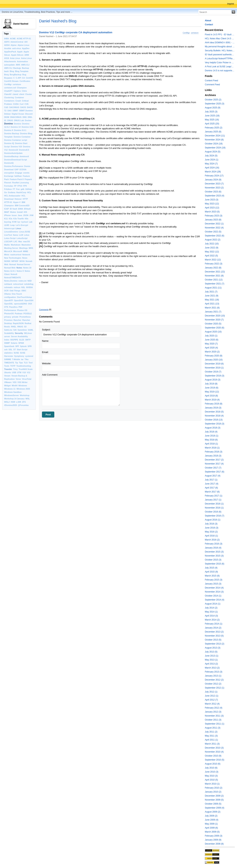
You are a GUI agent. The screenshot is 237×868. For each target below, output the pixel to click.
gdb (23, 189)
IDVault (27, 209)
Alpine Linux (24, 45)
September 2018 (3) (215, 424)
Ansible (8, 48)
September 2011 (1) (215, 724)
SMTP (28, 340)
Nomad (13, 264)
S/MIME (8, 359)
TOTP (13, 366)
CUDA (16, 104)
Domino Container (22, 137)
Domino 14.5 (27, 127)
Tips (21, 363)
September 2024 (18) (215, 148)
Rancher (18, 320)
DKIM (7, 117)
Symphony (19, 356)
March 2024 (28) (213, 172)
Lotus (27, 235)
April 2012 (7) (211, 700)
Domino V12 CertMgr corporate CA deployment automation (76, 33)
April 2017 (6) (211, 488)
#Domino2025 (11, 405)
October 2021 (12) (214, 280)
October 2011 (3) (213, 720)
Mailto (7, 245)
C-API (18, 78)
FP (15, 186)
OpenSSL (9, 304)
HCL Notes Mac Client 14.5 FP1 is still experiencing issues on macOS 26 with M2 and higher (220, 39)
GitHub (29, 189)
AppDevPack (10, 52)
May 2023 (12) (212, 204)
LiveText (8, 235)
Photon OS (22, 310)
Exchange (9, 176)
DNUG (10, 120)
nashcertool (16, 255)
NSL (23, 287)
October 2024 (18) (214, 144)
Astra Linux (26, 58)
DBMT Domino (26, 111)
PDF (21, 307)
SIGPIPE (14, 340)
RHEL (14, 327)
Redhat (28, 323)
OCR (6, 291)
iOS (25, 212)
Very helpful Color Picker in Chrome (220, 63)
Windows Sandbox (13, 392)
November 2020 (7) (214, 320)
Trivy (15, 369)
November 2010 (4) (214, 752)
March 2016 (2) (212, 540)
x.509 (19, 402)
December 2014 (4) (214, 588)
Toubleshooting (24, 366)
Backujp (17, 68)
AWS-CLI (25, 65)
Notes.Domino (11, 281)
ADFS (7, 42)
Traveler (8, 369)
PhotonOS (9, 314)
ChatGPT (8, 91)
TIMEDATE (9, 363)
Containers (9, 101)
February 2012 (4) (214, 708)
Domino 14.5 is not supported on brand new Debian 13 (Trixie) (220, 71)
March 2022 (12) (213, 260)
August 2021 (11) (213, 288)
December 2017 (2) (214, 460)
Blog (12, 71)
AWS (18, 65)
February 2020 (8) (214, 356)
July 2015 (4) (211, 568)
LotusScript (22, 238)
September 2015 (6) (215, 564)
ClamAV (8, 94)
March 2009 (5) (212, 832)
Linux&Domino (11, 232)
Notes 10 (27, 268)
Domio (27, 166)
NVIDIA (30, 287)
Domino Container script (16, 140)
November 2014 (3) (214, 592)
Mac (20, 242)
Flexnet (8, 183)
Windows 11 (10, 389)
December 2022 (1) (214, 224)
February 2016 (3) (214, 544)
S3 (25, 327)
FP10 (20, 186)
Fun (18, 189)
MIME (26, 251)
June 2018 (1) (212, 436)
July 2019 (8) (211, 384)
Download (9, 169)
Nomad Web (10, 268)
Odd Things (15, 291)
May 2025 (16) (212, 120)
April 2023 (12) (212, 208)
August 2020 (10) (213, 332)
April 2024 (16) (212, 168)
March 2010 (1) (212, 784)
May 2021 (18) (212, 300)
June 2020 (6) (212, 340)
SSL (10, 350)
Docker (28, 120)
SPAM (21, 343)
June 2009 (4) (212, 820)
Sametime (22, 330)
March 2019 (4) (212, 400)
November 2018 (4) (214, 416)
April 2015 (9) (211, 572)
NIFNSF (15, 261)
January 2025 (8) (213, 132)
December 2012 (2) (214, 680)
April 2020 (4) (211, 348)
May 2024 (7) (211, 164)
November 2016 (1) (214, 508)
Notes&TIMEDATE (13, 278)
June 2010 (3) (212, 772)
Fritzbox (8, 189)
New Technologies (13, 258)
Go (6, 192)
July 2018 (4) (211, 432)
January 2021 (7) (213, 312)
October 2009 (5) (213, 804)
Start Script (22, 350)
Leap (12, 225)
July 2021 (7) (211, 292)
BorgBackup (16, 75)
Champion (22, 88)
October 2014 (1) (213, 596)
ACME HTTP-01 (24, 39)
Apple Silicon (17, 55)
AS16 (7, 58)
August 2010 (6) (213, 764)
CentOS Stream (11, 81)
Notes (19, 268)
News (25, 258)
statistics (8, 353)
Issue (14, 215)
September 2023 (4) (215, 196)
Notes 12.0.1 (10, 271)
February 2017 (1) (214, 496)
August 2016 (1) (213, 520)
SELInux (28, 333)
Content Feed (211, 81)
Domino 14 (16, 127)
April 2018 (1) (211, 444)
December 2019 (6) (214, 364)
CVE (27, 104)
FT (14, 189)
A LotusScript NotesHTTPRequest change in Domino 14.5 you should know (220, 59)
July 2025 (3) (211, 112)
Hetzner (18, 199)
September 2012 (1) (215, 688)
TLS (26, 363)
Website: (47, 363)
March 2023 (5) (212, 212)
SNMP (7, 343)
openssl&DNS (20, 304)
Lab (31, 222)
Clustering (9, 97)
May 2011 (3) (211, 736)
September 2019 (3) (215, 376)
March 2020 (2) (212, 352)
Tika (26, 359)
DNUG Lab (19, 120)
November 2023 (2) (214, 188)
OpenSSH (29, 300)
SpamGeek (9, 346)
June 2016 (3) (212, 528)
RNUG (20, 327)
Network (26, 255)
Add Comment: (50, 375)
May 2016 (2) (211, 532)
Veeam (7, 376)
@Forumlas (23, 405)
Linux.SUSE (25, 232)
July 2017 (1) (211, 480)
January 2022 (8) (213, 268)
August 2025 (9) (213, 108)
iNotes (13, 212)
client (22, 94)
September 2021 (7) (215, 284)
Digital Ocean (18, 114)
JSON (26, 215)
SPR (30, 346)
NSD (30, 281)
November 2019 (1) (214, 368)
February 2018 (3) (214, 452)
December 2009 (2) (214, 796)
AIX (26, 42)
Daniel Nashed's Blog (58, 21)
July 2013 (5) (211, 652)
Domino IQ (9, 143)
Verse (18, 379)
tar (22, 359)
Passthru (13, 307)
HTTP (25, 199)
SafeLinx (8, 330)
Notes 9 (20, 271)
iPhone (7, 215)
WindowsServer (12, 395)
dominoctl (24, 156)
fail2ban (18, 176)
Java (20, 215)
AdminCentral (17, 42)
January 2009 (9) (213, 840)
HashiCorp (21, 192)
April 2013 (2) (211, 664)
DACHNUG (14, 107)
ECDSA (23, 169)
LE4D (7, 225)
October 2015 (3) (213, 560)
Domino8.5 (24, 150)
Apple (20, 52)
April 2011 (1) (211, 740)
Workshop (25, 395)
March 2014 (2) (212, 620)
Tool (31, 363)
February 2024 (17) (214, 176)
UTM (19, 372)
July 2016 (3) (211, 524)
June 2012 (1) (212, 696)
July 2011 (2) (211, 732)
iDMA (21, 209)
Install (20, 212)
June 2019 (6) (212, 388)
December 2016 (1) (214, 504)
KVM (14, 222)
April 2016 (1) (211, 536)
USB (14, 372)
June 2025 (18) (212, 116)
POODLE (28, 314)
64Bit (7, 39)
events (26, 173)
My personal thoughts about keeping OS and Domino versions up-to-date (220, 47)
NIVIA (22, 261)
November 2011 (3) (214, 716)
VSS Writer (23, 382)
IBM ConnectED (22, 205)
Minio (7, 255)
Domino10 (13, 150)
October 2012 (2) (213, 684)
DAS (10, 111)
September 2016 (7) (215, 516)
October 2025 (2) (213, 100)
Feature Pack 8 (17, 179)
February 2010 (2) (214, 788)
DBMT (15, 111)
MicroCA (8, 251)
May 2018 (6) (211, 440)
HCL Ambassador (12, 196)
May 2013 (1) (211, 660)
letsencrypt (9, 228)
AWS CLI (8, 68)
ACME (13, 39)
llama (15, 235)
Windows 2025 (23, 389)
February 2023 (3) (214, 216)
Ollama (7, 294)
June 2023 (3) (212, 200)
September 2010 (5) (215, 760)
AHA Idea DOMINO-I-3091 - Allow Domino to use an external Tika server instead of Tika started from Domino (220, 43)
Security (19, 333)
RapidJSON (18, 323)
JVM (31, 215)
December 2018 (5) (214, 412)
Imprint (231, 4)
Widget (7, 386)
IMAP (7, 212)
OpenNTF (9, 300)
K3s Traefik (19, 219)
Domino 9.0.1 (20, 130)
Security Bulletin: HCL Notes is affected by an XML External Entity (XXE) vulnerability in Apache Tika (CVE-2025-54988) (220, 51)
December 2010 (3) (214, 748)
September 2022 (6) (215, 236)
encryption (9, 173)
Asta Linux (15, 58)
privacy (8, 317)
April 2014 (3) (211, 616)
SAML (31, 330)
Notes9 (14, 274)
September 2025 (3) (215, 104)
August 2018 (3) (213, 428)
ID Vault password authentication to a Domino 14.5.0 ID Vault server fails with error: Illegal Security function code (220, 55)
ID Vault (13, 209)
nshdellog (29, 284)
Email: (45, 352)
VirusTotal (27, 379)
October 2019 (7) (213, 372)
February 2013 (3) (214, 672)
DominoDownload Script (16, 160)
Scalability (9, 333)
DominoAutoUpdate (13, 153)
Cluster (29, 94)
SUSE (16, 353)
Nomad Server (24, 264)
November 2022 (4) (214, 228)
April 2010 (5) (211, 780)
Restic (7, 327)
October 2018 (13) (214, 420)
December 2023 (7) (214, 184)
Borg (6, 75)
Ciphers (17, 91)
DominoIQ (9, 163)
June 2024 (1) (212, 160)
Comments (44, 310)
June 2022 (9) (212, 248)
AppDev (26, 48)
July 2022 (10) (212, 244)
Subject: (46, 330)
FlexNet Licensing (20, 183)
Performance (10, 310)
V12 (29, 372)
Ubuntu (8, 372)
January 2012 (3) (213, 712)
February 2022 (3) (214, 264)
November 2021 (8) (214, 276)
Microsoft (18, 251)
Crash (18, 101)
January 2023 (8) (213, 220)
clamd (15, 94)
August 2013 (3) (213, 648)
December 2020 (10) (215, 316)
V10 (24, 372)
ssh (6, 350)
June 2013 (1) (212, 656)
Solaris (14, 343)
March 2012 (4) (212, 704)
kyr (19, 222)
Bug (24, 75)
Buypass (8, 78)
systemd (29, 356)
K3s (11, 219)
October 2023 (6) (213, 192)
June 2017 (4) (212, 484)
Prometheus (25, 317)
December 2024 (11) (215, 136)
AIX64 (7, 45)
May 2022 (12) (212, 252)
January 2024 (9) (213, 180)
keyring (8, 222)
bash (6, 71)
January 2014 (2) (213, 628)
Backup (26, 68)
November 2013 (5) (214, 636)
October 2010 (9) (213, 756)
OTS (6, 307)
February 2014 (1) (214, 624)
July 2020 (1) (211, 336)
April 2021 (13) (212, 304)
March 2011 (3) (212, 744)
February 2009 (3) (214, 836)
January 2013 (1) (213, 676)
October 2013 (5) (213, 640)
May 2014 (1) (211, 612)
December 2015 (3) (214, 552)
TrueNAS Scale (26, 369)
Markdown (16, 245)
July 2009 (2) (211, 816)
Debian (7, 114)
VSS (15, 382)
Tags (6, 34)
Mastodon (26, 245)
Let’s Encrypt (22, 225)
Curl (22, 104)
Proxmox (8, 320)
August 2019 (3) (213, 380)
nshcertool (18, 284)
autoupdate (9, 65)
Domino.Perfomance (14, 166)
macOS (26, 242)
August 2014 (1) (213, 604)
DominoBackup (11, 156)
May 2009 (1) (211, 824)
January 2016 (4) (213, 548)
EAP (17, 169)
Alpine (14, 45)
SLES (22, 340)
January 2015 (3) (213, 584)
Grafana (12, 192)
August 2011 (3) (213, 728)
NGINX (7, 261)
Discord (29, 114)
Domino (9, 124)
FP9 (25, 186)
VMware (8, 382)
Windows (23, 386)
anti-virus (17, 48)
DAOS (23, 107)
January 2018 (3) (213, 456)
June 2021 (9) (212, 296)
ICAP (7, 209)
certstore (17, 84)
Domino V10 (16, 147)
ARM (27, 55)
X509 (13, 402)
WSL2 (7, 402)
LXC (15, 242)
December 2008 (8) (214, 844)
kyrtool (25, 222)
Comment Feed (212, 85)
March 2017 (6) (212, 492)
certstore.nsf (10, 88)
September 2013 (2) (215, 644)
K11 (6, 219)
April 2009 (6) (211, 828)
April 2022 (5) (211, 256)
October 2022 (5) (213, 232)
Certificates (25, 81)
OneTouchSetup (24, 297)
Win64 (15, 386)
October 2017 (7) (213, 468)
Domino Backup (12, 133)
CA (23, 78)
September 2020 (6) (215, 328)
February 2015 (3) (214, 580)
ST (15, 350)
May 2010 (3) (211, 776)
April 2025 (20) (212, 124)
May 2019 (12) (212, 392)
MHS (31, 248)
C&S (6, 107)
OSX (30, 304)
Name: (45, 341)
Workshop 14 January (14, 399)
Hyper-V (17, 202)
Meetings (24, 248)
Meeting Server (11, 248)
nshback (8, 284)
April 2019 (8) (211, 396)
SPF (17, 346)
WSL (28, 399)
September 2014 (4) (215, 600)
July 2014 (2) (211, 608)
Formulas (9, 186)
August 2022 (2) (213, 240)
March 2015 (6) (212, 576)
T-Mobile (16, 359)
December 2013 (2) (214, 632)
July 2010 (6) (211, 768)
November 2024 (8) (214, 140)
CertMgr (8, 84)
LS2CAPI (8, 242)
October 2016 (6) (213, 512)
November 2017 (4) (214, 464)
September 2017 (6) (215, 472)
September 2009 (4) (215, 808)
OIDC (24, 291)
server (7, 336)
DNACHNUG (16, 117)
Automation (23, 61)
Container (19, 97)
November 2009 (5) (214, 800)
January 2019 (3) (213, 408)
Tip (17, 363)
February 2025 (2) (214, 128)
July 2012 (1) (211, 692)
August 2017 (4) (213, 476)
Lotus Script (10, 238)
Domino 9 (9, 130)
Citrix (24, 91)
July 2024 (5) (211, 156)
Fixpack (28, 179)
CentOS (29, 78)
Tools (7, 366)
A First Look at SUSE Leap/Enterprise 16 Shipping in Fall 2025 (220, 67)
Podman (19, 314)
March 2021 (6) (212, 308)
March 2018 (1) (212, 448)
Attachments (10, 61)
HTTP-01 (8, 202)
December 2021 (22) (215, 272)
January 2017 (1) (213, 500)
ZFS (24, 402)
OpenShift (19, 300)
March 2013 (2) (212, 668)
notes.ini (23, 281)
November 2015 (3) (214, 556)
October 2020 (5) (213, 324)
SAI (15, 330)
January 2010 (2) (213, 792)
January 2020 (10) (214, 360)
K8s (27, 219)
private (15, 317)
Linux (18, 228)
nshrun (17, 287)
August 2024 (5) (213, 152)
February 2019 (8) (214, 404)
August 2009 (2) (213, 812)
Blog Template (22, 71)
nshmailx (8, 287)
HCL (29, 192)
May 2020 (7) (211, 344)
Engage (19, 173)
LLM (21, 235)
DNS (25, 117)
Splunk (23, 346)
